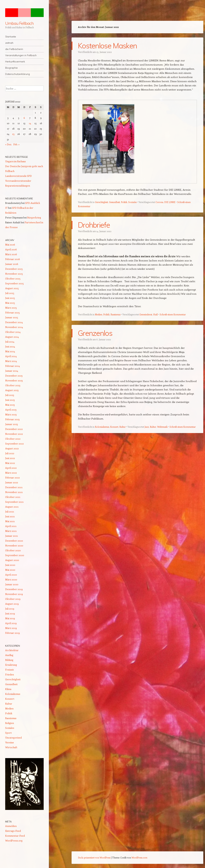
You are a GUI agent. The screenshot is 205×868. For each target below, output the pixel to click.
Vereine (10, 742)
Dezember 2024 (14, 322)
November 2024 (14, 327)
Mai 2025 (10, 303)
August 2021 (12, 507)
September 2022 (14, 444)
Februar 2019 (12, 633)
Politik (124, 202)
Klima (8, 689)
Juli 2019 (10, 609)
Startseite (11, 37)
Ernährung (11, 665)
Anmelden (11, 826)
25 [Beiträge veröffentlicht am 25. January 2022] (13, 134)
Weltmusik (162, 426)
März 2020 (11, 579)
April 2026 (11, 249)
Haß (155, 314)
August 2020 (12, 560)
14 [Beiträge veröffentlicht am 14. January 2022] (30, 123)
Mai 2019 (10, 618)
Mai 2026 (10, 245)
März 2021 (11, 531)
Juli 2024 (10, 342)
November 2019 (14, 594)
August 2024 (12, 337)
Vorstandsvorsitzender (18, 181)
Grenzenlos (95, 333)
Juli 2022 (10, 453)
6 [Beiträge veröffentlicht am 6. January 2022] (24, 118)
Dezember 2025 (14, 269)
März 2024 (11, 361)
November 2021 (14, 492)
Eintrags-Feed (13, 831)
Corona (159, 202)
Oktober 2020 (13, 550)
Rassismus (115, 314)
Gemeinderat (146, 314)
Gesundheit (114, 202)
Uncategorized (13, 738)
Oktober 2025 (13, 278)
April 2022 (11, 468)
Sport (8, 733)
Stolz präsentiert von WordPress (94, 858)
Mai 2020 (10, 570)
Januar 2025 (12, 317)
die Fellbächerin (14, 49)
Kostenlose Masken (107, 46)
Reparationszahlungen (18, 186)
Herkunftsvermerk (15, 62)
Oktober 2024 (13, 332)
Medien (99, 314)
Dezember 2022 (14, 429)
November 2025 (14, 274)
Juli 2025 (10, 293)
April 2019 (11, 623)
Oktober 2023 (13, 385)
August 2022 (12, 448)
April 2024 (11, 356)
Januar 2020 (12, 584)
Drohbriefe (94, 225)
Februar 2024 (12, 366)
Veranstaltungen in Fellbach (21, 55)
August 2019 (12, 604)
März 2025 (11, 308)
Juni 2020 (10, 565)
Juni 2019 (10, 613)
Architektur (12, 650)
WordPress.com (139, 858)
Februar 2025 (12, 312)
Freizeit (10, 670)
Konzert (114, 426)
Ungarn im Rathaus (16, 161)
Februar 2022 (12, 478)
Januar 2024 (12, 371)
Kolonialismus (102, 426)
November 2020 (14, 545)
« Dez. (8, 144)
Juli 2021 (10, 511)
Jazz (147, 426)
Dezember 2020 (14, 541)
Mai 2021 (10, 521)
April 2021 (11, 526)
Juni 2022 (10, 458)
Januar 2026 (12, 264)
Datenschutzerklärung (18, 74)
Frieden (10, 674)
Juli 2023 (10, 395)
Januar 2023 (12, 424)
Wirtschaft (11, 747)
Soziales (132, 202)
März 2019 (11, 628)
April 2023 (11, 410)
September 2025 (14, 283)
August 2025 (12, 288)
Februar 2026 (13, 259)
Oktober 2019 (13, 599)
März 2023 (11, 414)
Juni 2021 (10, 516)
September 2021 (14, 502)
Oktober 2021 (13, 497)
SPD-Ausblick (33, 203)
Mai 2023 (10, 405)
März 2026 (11, 254)
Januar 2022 (12, 482)
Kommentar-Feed (15, 836)
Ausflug (9, 655)
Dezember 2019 (14, 589)
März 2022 (11, 473)
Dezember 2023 (14, 376)
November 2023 (14, 380)
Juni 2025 (10, 298)
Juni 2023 (10, 400)
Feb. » (16, 144)
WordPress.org (14, 841)
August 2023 (12, 390)
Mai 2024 (10, 351)
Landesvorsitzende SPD (18, 176)
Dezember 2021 (14, 487)
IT (6, 208)
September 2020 (15, 555)
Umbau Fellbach (19, 23)
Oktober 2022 (13, 439)
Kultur (123, 426)
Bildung (9, 660)
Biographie (11, 68)
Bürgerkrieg (34, 217)
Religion (10, 723)
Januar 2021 (12, 536)
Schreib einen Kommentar (173, 314)
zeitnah (9, 43)
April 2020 (11, 575)
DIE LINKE (170, 202)
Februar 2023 (12, 419)
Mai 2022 (10, 463)
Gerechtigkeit (101, 202)
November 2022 (14, 434)
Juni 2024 (10, 346)
